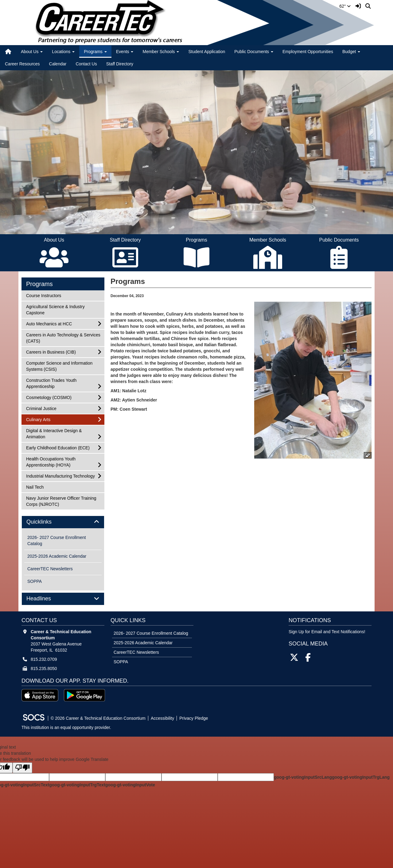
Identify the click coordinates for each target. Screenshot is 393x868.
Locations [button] (63, 52)
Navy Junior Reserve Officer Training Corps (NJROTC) (61, 501)
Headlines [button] (46, 599)
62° (345, 6)
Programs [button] (95, 52)
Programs (39, 284)
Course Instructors (43, 295)
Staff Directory (120, 64)
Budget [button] (351, 52)
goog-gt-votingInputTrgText (77, 785)
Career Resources (22, 64)
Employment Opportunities (308, 52)
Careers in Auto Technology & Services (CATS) (63, 337)
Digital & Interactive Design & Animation (54, 433)
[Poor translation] (22, 768)
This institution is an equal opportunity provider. (66, 727)
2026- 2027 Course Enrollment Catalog (57, 541)
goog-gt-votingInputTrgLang (361, 777)
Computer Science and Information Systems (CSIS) (59, 366)
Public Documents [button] (254, 52)
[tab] (63, 522)
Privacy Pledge (194, 718)
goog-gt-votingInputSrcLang (303, 777)
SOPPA (35, 581)
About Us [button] (32, 52)
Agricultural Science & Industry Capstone (55, 309)
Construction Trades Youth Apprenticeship (51, 383)
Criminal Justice (41, 408)
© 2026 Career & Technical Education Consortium (98, 718)
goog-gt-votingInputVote (130, 785)
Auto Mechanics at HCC (49, 323)
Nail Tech (35, 487)
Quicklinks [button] (46, 522)
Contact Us (86, 64)
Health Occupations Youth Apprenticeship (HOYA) (51, 461)
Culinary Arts (38, 419)
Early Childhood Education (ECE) (58, 447)
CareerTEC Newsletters (50, 569)
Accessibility (162, 718)
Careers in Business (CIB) (51, 352)
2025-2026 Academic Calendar (57, 556)
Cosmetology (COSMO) (49, 397)
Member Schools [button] (161, 52)
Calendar (58, 64)
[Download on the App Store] (40, 695)
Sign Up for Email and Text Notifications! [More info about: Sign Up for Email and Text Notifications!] (327, 632)
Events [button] (125, 52)
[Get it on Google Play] (84, 695)
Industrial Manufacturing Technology (60, 476)
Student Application (207, 52)
